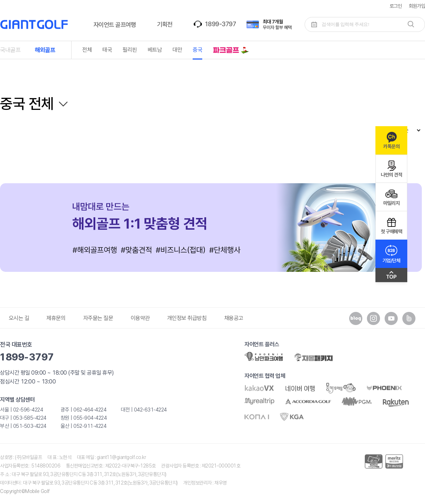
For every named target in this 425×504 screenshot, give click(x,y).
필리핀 (130, 50)
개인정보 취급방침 (187, 318)
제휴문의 (56, 318)
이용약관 (140, 318)
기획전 (165, 24)
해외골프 (45, 50)
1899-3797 (220, 24)
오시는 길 (19, 318)
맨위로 (391, 277)
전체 (87, 50)
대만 (177, 50)
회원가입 (417, 6)
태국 (107, 50)
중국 (197, 50)
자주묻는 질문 (98, 318)
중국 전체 (27, 103)
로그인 (396, 6)
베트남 (155, 50)
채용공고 (234, 318)
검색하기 (411, 24)
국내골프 (10, 50)
